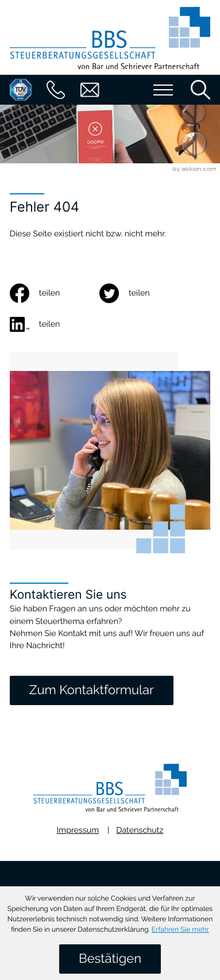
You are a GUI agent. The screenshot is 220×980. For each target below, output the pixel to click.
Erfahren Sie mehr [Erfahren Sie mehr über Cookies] (180, 929)
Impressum (78, 830)
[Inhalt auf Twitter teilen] (144, 293)
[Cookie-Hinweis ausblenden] (110, 959)
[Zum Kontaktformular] (92, 691)
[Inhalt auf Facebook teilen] (55, 293)
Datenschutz (140, 830)
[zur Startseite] (110, 41)
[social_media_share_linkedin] (55, 324)
